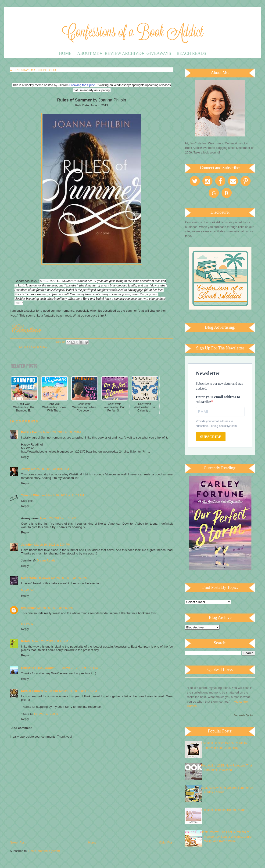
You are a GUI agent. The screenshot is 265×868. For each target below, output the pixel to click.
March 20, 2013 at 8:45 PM (50, 641)
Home (65, 53)
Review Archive (123, 53)
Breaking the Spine (82, 85)
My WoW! (28, 590)
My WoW (27, 624)
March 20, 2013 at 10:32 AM (62, 432)
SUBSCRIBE (211, 437)
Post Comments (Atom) (44, 851)
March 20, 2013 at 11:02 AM (65, 495)
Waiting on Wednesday (33, 347)
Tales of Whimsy (33, 495)
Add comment (22, 728)
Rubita (26, 641)
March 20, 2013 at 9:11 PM (80, 668)
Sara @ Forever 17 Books (39, 691)
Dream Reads (46, 560)
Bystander (29, 608)
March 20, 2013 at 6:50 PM (56, 608)
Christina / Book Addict (38, 668)
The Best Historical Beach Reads (223, 810)
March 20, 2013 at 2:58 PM (69, 578)
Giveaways (159, 53)
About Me (88, 53)
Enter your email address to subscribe (218, 399)
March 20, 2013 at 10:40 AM (50, 469)
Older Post (166, 842)
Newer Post (18, 842)
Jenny (25, 469)
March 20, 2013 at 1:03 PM (58, 518)
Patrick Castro (31, 432)
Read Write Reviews (35, 578)
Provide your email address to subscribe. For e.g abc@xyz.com (216, 424)
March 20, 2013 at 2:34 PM (52, 545)
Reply (25, 457)
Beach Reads (191, 53)
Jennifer (27, 545)
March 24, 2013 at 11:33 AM (78, 691)
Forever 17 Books (46, 714)
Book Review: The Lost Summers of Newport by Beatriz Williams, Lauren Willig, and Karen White (227, 837)
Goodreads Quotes (244, 715)
